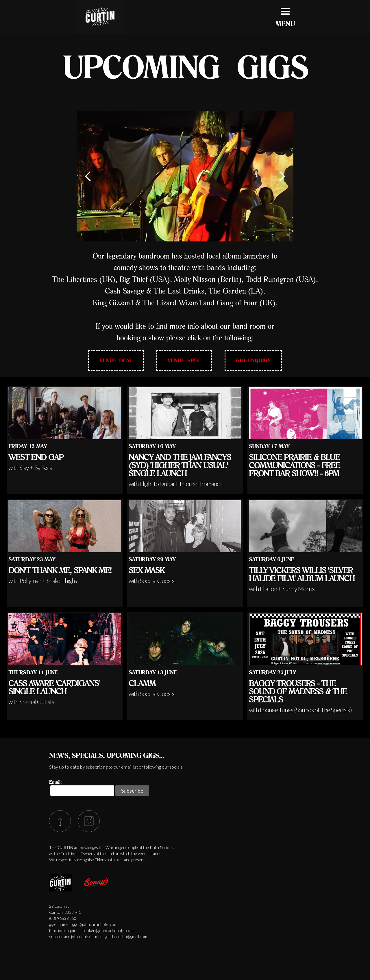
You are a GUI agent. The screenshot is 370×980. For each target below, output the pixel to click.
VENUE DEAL (116, 360)
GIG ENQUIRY (253, 360)
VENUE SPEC (184, 360)
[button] (88, 176)
